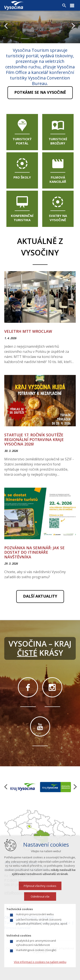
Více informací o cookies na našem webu (40, 970)
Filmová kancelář (58, 179)
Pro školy (22, 177)
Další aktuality (40, 596)
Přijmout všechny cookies (40, 894)
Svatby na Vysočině (58, 218)
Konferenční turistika (22, 218)
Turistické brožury (58, 141)
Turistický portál (22, 141)
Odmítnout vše (40, 904)
